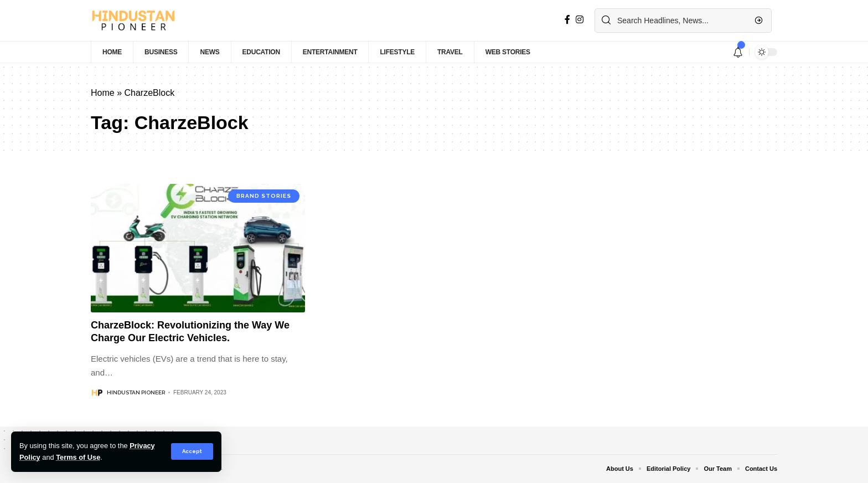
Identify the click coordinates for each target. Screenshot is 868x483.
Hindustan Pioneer (136, 392)
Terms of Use (78, 457)
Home (103, 93)
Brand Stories (264, 196)
